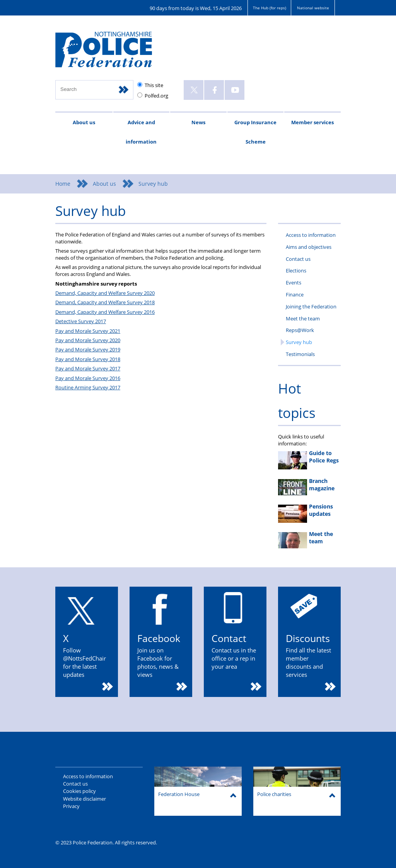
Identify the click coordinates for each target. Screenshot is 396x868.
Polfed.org (156, 96)
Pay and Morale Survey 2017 (88, 368)
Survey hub (299, 342)
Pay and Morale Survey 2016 (88, 378)
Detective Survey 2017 (81, 321)
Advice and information (141, 132)
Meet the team (303, 318)
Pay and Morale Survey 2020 (88, 340)
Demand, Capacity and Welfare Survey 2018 (105, 302)
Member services (312, 122)
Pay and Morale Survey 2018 (88, 359)
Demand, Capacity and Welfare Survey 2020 (105, 293)
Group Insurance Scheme (255, 132)
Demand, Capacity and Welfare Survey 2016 (105, 312)
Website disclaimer (84, 799)
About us (84, 122)
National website (313, 8)
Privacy (71, 806)
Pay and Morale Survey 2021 (88, 331)
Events (294, 282)
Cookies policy (79, 791)
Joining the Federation (311, 306)
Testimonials (300, 354)
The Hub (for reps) (270, 8)
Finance (295, 294)
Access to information (311, 235)
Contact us (298, 259)
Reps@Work (300, 330)
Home (63, 184)
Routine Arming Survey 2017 (88, 387)
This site (154, 85)
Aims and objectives (309, 247)
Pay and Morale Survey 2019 (88, 349)
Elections (296, 271)
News (198, 122)
